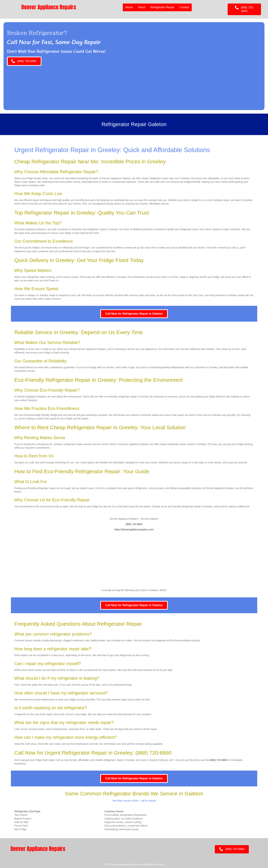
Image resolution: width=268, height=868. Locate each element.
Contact (184, 7)
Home (129, 7)
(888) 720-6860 (134, 524)
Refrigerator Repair (162, 7)
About (142, 7)
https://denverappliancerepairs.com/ (134, 529)
